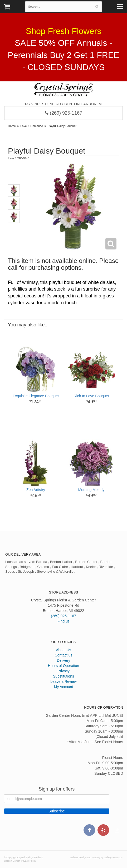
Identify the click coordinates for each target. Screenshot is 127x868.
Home (12, 126)
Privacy (63, 671)
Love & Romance (32, 126)
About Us (63, 650)
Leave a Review (63, 681)
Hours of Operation (63, 666)
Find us (63, 621)
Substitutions (63, 676)
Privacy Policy (29, 861)
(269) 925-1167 (63, 113)
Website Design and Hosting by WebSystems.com (96, 857)
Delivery (64, 660)
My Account (63, 687)
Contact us (64, 655)
